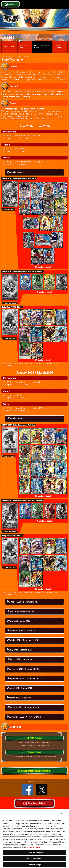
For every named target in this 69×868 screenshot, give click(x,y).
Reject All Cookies (34, 859)
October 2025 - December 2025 (23, 602)
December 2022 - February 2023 (24, 707)
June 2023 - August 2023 (21, 688)
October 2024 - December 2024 (23, 640)
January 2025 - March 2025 (22, 631)
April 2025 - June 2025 (19, 621)
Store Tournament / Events (41, 47)
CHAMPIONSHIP (9, 47)
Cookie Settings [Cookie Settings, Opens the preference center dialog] (35, 865)
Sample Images (16, 172)
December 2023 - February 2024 (24, 669)
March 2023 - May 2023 (20, 698)
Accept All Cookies (34, 853)
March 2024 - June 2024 (20, 659)
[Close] (61, 814)
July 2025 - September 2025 (22, 611)
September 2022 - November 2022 (25, 717)
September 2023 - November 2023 (25, 678)
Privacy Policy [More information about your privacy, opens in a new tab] (34, 847)
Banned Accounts (58, 47)
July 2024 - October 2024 (20, 650)
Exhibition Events (23, 45)
